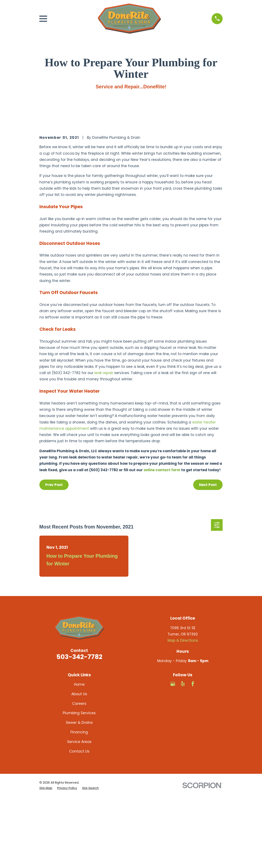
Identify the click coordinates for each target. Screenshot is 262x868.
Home (79, 755)
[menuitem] (46, 859)
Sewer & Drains (79, 793)
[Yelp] (183, 755)
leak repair (104, 444)
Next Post (208, 556)
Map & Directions (183, 711)
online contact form (162, 541)
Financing (79, 803)
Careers (79, 774)
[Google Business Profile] (173, 755)
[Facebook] (193, 755)
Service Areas (79, 813)
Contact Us (79, 822)
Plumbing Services (79, 784)
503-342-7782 (79, 728)
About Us (79, 765)
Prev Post (54, 556)
